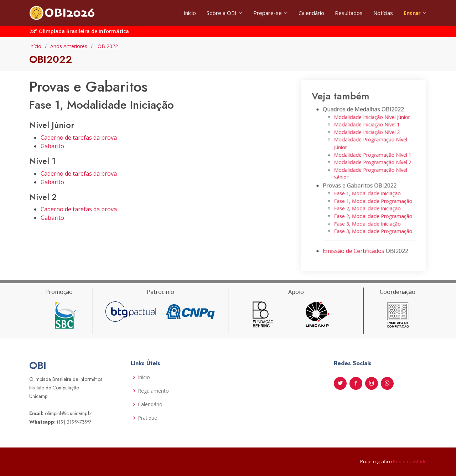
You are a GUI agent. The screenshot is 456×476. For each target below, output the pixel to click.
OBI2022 (107, 46)
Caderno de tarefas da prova (79, 138)
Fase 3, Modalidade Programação (372, 227)
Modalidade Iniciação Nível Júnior (371, 121)
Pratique (147, 418)
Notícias (383, 13)
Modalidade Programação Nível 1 (372, 156)
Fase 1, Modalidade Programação (372, 199)
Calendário (311, 13)
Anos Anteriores (69, 46)
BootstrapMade (410, 461)
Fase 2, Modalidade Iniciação (367, 206)
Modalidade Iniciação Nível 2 (367, 135)
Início (190, 13)
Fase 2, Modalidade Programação (372, 213)
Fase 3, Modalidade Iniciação (367, 220)
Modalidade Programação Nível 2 (372, 163)
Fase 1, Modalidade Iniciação (367, 192)
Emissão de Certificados (354, 245)
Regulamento (153, 391)
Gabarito (52, 146)
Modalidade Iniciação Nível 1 (367, 128)
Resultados (349, 13)
